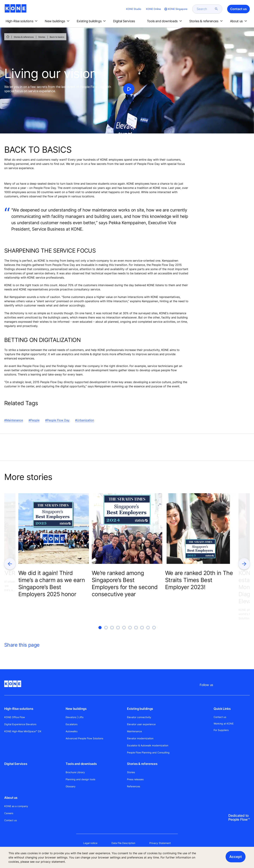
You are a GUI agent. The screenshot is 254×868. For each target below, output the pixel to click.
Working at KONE (224, 724)
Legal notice (90, 843)
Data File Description (123, 843)
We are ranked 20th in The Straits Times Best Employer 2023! (199, 580)
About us (11, 798)
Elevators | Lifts (75, 717)
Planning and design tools (80, 779)
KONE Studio (134, 9)
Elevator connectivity (139, 717)
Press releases (135, 779)
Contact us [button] (238, 9)
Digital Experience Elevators (20, 724)
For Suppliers (221, 730)
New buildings (76, 709)
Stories (42, 37)
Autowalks (72, 731)
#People (34, 420)
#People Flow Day (57, 420)
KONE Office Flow (15, 717)
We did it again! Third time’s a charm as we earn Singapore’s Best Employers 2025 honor (52, 584)
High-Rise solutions (19, 709)
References (134, 786)
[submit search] (216, 9)
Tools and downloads (81, 764)
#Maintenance (14, 420)
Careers (9, 813)
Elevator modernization (140, 738)
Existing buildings (140, 709)
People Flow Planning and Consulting (148, 752)
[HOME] (8, 37)
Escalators (72, 724)
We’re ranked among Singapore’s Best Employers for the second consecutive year (125, 584)
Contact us (10, 820)
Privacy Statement (160, 843)
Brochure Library (75, 772)
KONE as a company (16, 806)
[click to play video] (129, 89)
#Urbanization (85, 420)
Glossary (71, 786)
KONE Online (153, 9)
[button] (22, 21)
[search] (205, 9)
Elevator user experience (141, 724)
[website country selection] (176, 9)
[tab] (100, 632)
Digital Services (16, 764)
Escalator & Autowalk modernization (148, 745)
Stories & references (24, 37)
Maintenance (134, 731)
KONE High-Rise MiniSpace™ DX (23, 731)
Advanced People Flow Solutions (84, 738)
